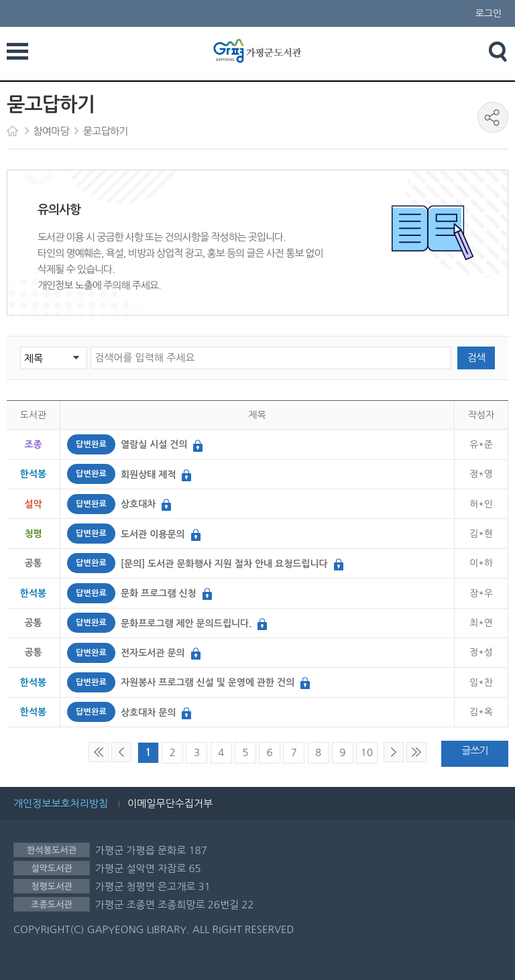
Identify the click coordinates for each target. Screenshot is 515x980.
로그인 (489, 13)
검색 (476, 358)
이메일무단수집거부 (170, 803)
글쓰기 (474, 750)
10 (367, 752)
